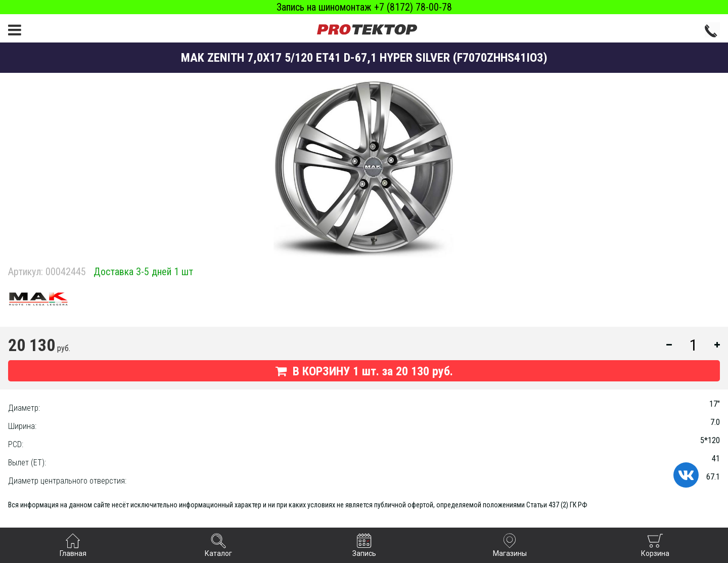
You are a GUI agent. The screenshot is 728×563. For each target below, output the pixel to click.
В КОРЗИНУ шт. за (364, 371)
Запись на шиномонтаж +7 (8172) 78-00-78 (364, 7)
